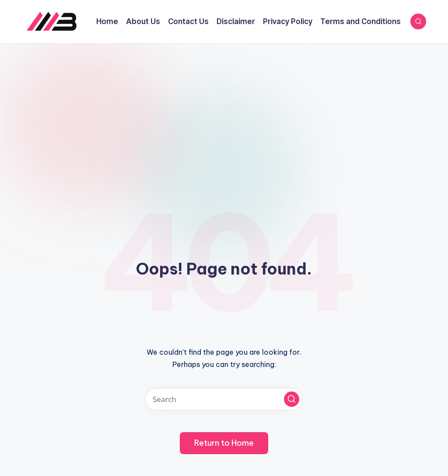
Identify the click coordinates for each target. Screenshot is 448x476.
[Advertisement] (224, 109)
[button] (292, 399)
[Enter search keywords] (224, 399)
